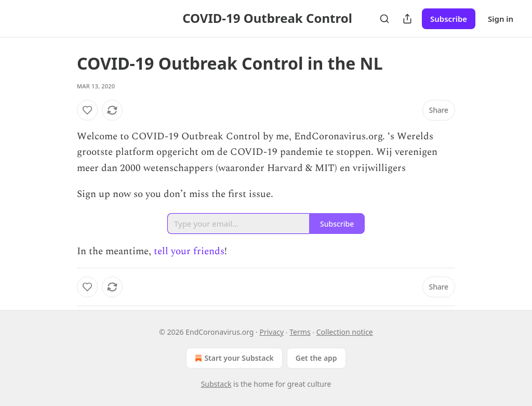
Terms (300, 332)
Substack (216, 384)
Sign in (501, 19)
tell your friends (189, 251)
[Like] (87, 110)
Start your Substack (233, 358)
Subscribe (449, 19)
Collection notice (345, 332)
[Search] (384, 19)
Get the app (316, 358)
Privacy (271, 332)
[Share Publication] (407, 19)
